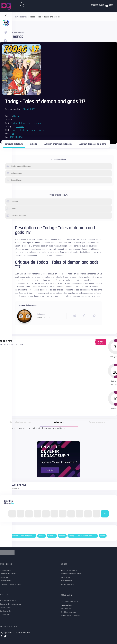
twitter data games (5, 637)
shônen (15, 130)
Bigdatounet (41, 314)
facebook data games (2, 637)
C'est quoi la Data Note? (69, 602)
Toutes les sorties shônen (32, 130)
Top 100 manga (5, 608)
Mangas (4, 595)
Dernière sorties (6, 611)
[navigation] (6, 14)
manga (42, 536)
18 (13, 134)
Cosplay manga (5, 615)
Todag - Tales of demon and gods (27, 123)
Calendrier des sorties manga (10, 604)
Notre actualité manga (8, 601)
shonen (62, 536)
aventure (20, 127)
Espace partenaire (67, 605)
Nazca (16, 116)
